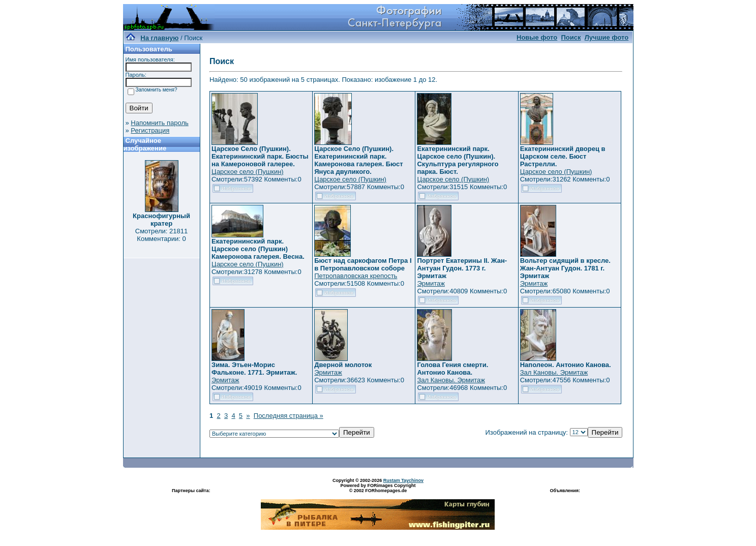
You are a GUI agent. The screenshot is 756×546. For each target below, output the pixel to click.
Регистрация (150, 130)
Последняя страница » (289, 416)
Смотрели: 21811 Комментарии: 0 (161, 235)
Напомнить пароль (159, 123)
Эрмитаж (431, 283)
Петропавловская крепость (356, 276)
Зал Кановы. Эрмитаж (451, 380)
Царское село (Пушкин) (248, 172)
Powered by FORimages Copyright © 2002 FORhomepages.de (378, 488)
